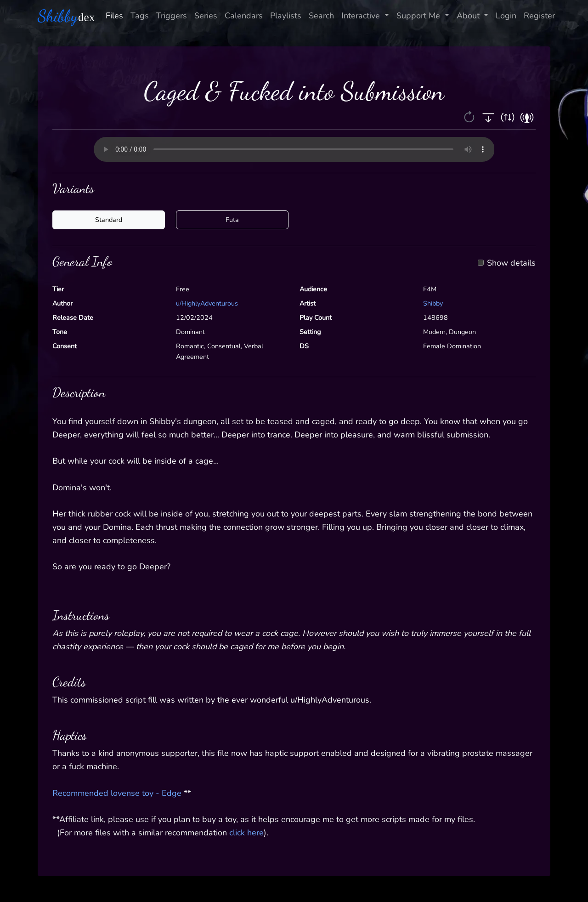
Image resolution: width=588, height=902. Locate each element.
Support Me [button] (419, 16)
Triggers (172, 16)
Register (539, 16)
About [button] (469, 16)
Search (321, 16)
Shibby (433, 303)
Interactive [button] (362, 16)
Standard (109, 220)
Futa (232, 220)
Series (206, 16)
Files (114, 16)
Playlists (286, 16)
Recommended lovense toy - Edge (117, 793)
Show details (511, 263)
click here (246, 833)
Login (506, 16)
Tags (140, 16)
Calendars (244, 16)
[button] (470, 116)
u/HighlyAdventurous (207, 303)
